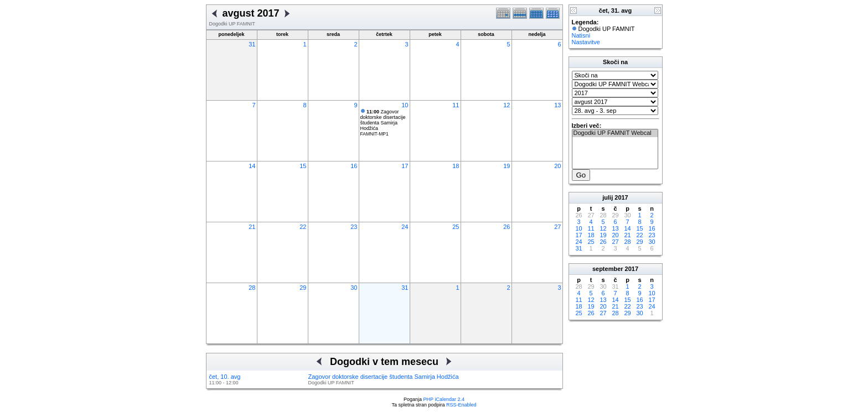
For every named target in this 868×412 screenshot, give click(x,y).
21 (252, 227)
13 (557, 105)
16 (354, 166)
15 (303, 166)
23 (354, 227)
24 (405, 227)
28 (252, 288)
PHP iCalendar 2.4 (444, 399)
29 (303, 288)
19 (507, 166)
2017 (621, 197)
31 (252, 44)
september (608, 269)
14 (252, 166)
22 (303, 227)
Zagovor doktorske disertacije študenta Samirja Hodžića (383, 120)
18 (456, 166)
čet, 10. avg (225, 377)
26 (507, 227)
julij (608, 197)
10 (405, 105)
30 (354, 288)
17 (405, 166)
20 (557, 166)
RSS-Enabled (461, 405)
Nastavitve (586, 42)
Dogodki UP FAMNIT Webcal (615, 133)
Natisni (581, 35)
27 (557, 227)
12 (507, 105)
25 (456, 227)
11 (456, 105)
